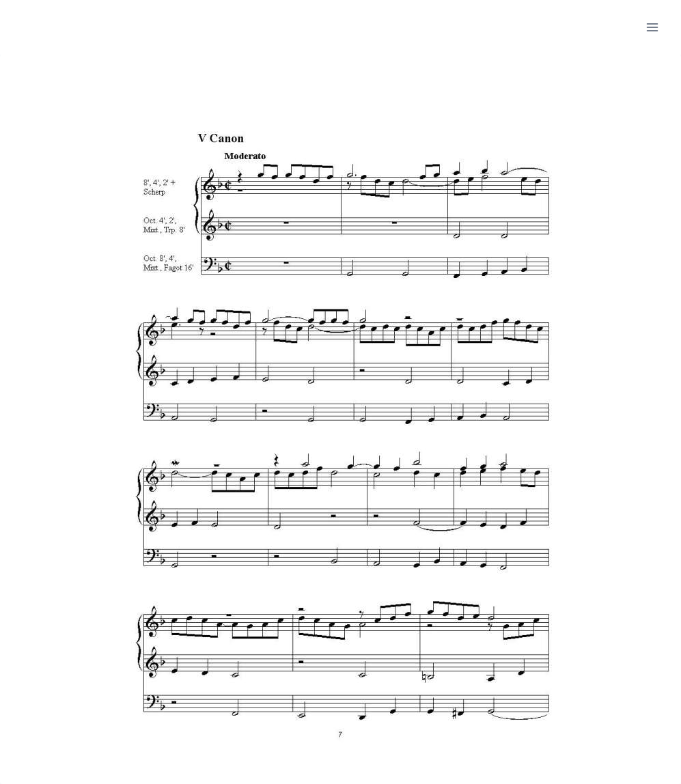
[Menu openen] (652, 27)
